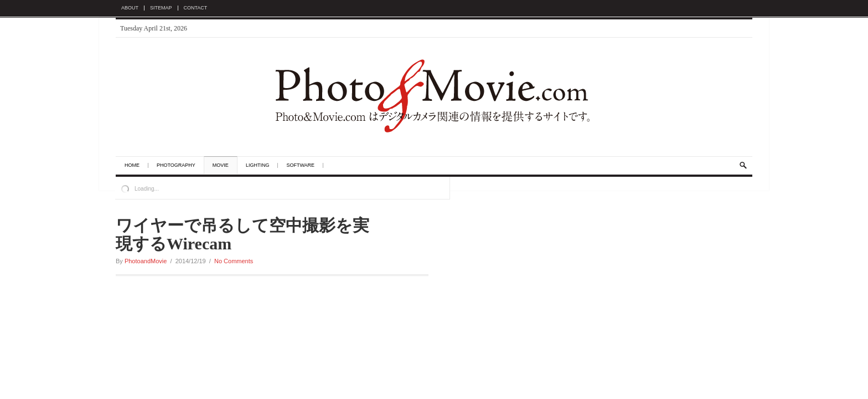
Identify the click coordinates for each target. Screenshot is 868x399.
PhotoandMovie (146, 261)
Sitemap (161, 8)
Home (132, 165)
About (130, 8)
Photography (176, 165)
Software (300, 165)
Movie (221, 165)
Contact (196, 8)
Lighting (258, 165)
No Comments (234, 261)
